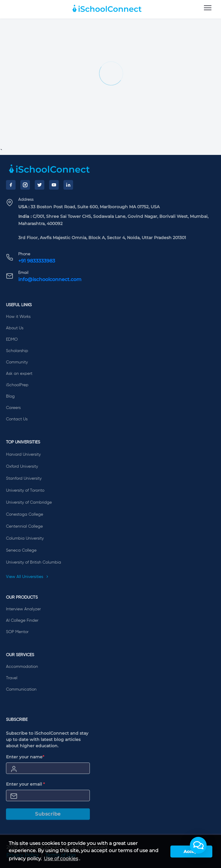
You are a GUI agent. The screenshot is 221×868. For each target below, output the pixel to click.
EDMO (12, 339)
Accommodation (22, 667)
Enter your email (25, 784)
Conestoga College (25, 514)
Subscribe (48, 814)
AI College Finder (22, 621)
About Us (15, 328)
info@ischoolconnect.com (50, 279)
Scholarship (17, 351)
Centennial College (24, 526)
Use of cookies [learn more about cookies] (61, 859)
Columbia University (25, 538)
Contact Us (17, 419)
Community (17, 362)
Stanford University (24, 478)
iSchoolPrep (17, 385)
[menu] (208, 8)
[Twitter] (40, 185)
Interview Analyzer (23, 609)
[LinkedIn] (68, 185)
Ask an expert (19, 374)
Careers (13, 408)
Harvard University (23, 455)
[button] (198, 845)
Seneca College (21, 550)
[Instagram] (25, 185)
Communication (21, 689)
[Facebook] (11, 185)
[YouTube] (54, 185)
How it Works (18, 317)
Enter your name (25, 757)
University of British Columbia (34, 562)
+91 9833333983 (37, 261)
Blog (10, 396)
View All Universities (27, 577)
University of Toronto (25, 490)
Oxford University (22, 467)
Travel (12, 678)
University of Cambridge (29, 502)
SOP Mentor (17, 632)
